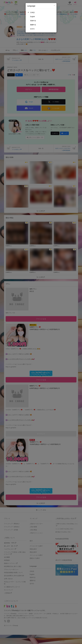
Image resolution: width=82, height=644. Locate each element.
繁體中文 (33, 25)
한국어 (32, 29)
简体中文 (33, 21)
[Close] (54, 5)
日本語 (32, 12)
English (33, 17)
